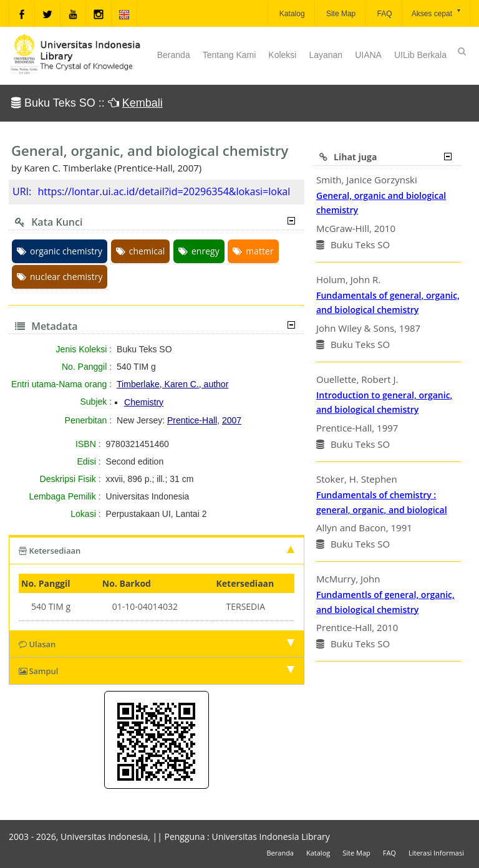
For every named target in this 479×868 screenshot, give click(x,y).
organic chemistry (60, 251)
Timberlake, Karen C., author (172, 384)
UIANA (368, 55)
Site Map (340, 14)
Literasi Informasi (436, 853)
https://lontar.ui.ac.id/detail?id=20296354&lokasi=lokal (164, 191)
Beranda (174, 55)
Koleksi (282, 55)
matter (253, 251)
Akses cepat (437, 13)
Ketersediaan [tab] (157, 551)
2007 (232, 420)
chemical (141, 251)
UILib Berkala (420, 55)
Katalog (291, 14)
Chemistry (144, 402)
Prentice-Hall (192, 420)
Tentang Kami (230, 55)
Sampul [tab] (157, 671)
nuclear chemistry (60, 277)
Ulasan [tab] (157, 644)
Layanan (326, 55)
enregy (199, 251)
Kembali (143, 103)
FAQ (383, 14)
